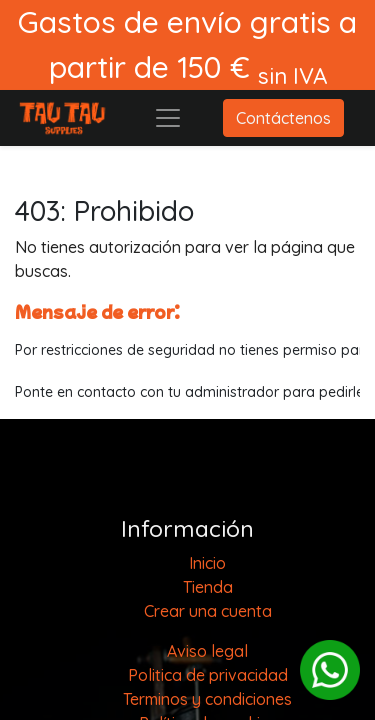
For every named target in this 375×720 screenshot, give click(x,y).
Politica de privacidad (208, 675)
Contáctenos (283, 118)
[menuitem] (207, 563)
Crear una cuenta (208, 611)
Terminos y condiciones (207, 699)
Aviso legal (207, 651)
